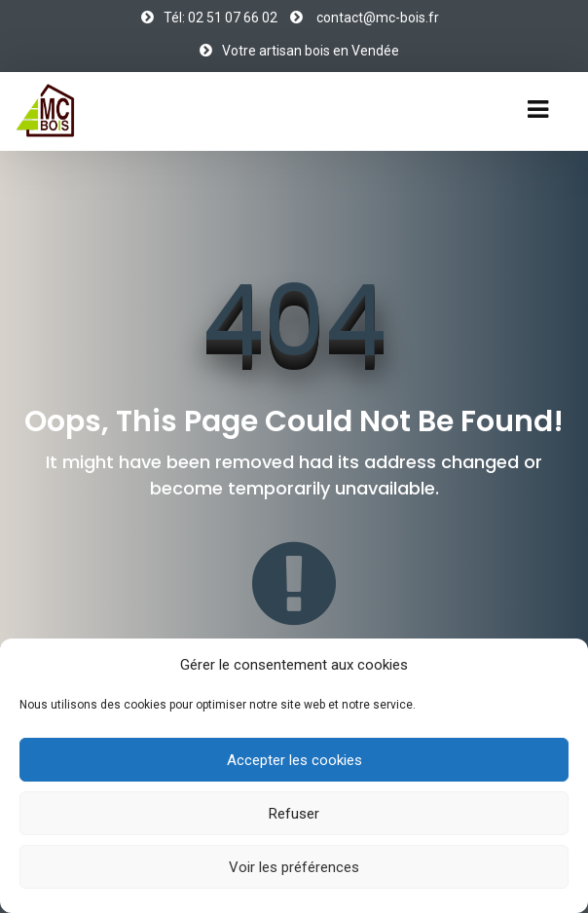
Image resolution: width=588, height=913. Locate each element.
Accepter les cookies (294, 760)
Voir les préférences (294, 867)
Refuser (294, 814)
